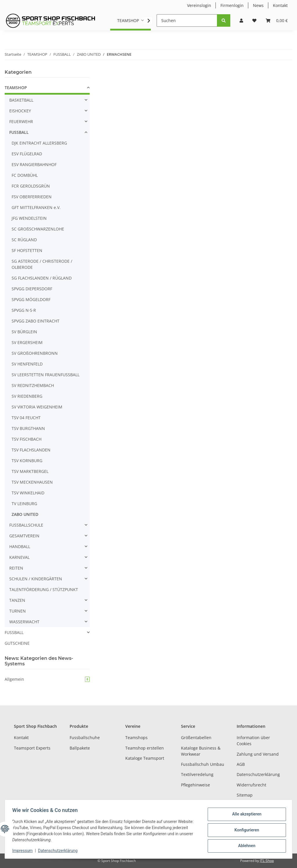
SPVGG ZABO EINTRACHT (36, 321)
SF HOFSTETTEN (27, 250)
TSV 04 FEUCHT (26, 418)
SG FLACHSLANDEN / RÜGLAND (42, 278)
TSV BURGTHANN (28, 428)
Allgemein (47, 679)
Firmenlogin (232, 5)
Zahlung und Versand (258, 754)
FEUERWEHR (21, 121)
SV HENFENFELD (27, 364)
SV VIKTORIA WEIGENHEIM (37, 407)
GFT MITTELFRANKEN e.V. (36, 207)
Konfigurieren (245, 830)
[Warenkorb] (277, 20)
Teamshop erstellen (145, 748)
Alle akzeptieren (245, 815)
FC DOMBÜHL (25, 175)
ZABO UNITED (25, 514)
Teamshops (136, 738)
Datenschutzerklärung (258, 774)
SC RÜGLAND (24, 240)
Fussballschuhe (85, 738)
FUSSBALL (19, 132)
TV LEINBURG (24, 504)
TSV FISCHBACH (27, 439)
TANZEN (17, 600)
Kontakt (280, 5)
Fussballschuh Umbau (203, 764)
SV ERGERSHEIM (27, 342)
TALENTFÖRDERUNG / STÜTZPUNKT (44, 589)
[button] (241, 20)
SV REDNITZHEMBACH (33, 385)
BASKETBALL (21, 100)
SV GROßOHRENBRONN (35, 353)
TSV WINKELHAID (28, 493)
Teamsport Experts (32, 748)
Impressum (24, 851)
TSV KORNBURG (27, 461)
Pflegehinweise (195, 785)
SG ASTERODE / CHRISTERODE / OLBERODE (42, 264)
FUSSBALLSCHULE (26, 525)
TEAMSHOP (16, 88)
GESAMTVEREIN (24, 536)
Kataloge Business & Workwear (201, 751)
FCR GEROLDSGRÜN (31, 186)
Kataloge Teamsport (145, 758)
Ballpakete (80, 748)
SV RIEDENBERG (27, 396)
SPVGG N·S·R (24, 310)
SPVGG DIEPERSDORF (32, 289)
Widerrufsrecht (251, 785)
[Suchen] (187, 20)
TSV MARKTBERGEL (30, 471)
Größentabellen (196, 738)
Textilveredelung (197, 774)
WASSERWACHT (24, 622)
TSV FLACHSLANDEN (31, 450)
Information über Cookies (253, 741)
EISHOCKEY (20, 111)
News (258, 5)
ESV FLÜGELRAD (27, 154)
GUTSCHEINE (17, 643)
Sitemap (245, 795)
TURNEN (18, 611)
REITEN (16, 568)
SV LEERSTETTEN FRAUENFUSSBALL (46, 375)
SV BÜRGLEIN (24, 332)
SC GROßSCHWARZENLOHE (38, 229)
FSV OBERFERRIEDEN (32, 197)
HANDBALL (20, 546)
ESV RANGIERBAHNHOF (34, 164)
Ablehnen (245, 845)
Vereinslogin (199, 5)
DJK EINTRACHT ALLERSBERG (39, 143)
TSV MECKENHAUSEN (32, 482)
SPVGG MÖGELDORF (31, 299)
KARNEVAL (19, 557)
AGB (241, 764)
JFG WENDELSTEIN (29, 218)
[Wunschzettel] (254, 20)
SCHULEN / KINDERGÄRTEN (36, 579)
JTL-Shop (267, 861)
